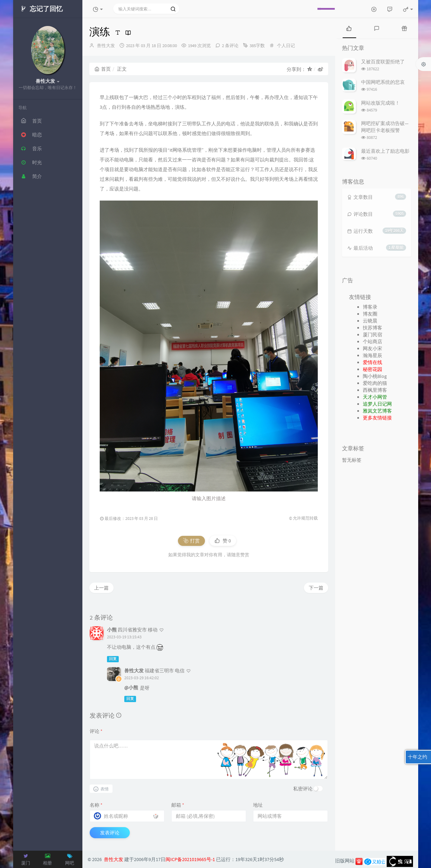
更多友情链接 (377, 418)
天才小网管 (375, 397)
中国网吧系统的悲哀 (383, 82)
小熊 (112, 630)
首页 (103, 69)
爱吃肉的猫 (375, 383)
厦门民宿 (372, 335)
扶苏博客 (372, 328)
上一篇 (101, 588)
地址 (258, 805)
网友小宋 (372, 348)
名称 (96, 805)
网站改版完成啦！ (380, 103)
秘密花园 (372, 369)
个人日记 (286, 46)
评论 (96, 731)
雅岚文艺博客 (377, 411)
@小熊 (131, 688)
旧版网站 (345, 861)
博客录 (370, 307)
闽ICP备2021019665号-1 (190, 859)
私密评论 (303, 789)
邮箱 (178, 805)
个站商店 (372, 342)
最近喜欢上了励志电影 (385, 151)
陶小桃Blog (375, 376)
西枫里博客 (375, 390)
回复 (113, 659)
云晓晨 (370, 321)
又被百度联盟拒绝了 (383, 62)
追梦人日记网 (377, 404)
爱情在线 (372, 362)
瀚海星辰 (372, 355)
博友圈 (370, 314)
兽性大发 (106, 46)
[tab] (349, 28)
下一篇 (316, 588)
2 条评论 (230, 46)
